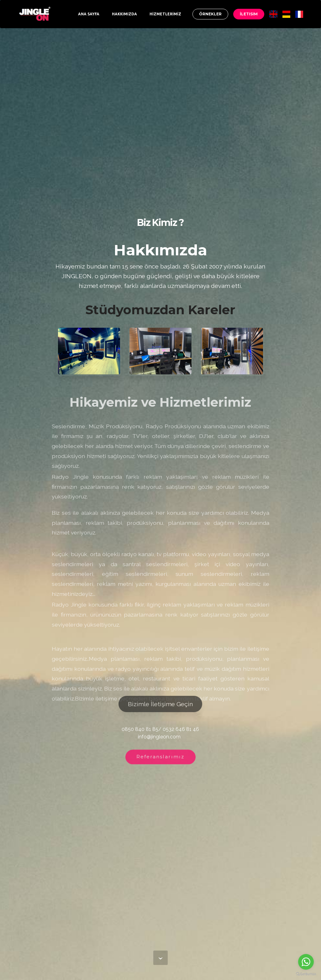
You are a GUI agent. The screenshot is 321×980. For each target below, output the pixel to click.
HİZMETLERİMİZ (165, 14)
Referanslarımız (160, 760)
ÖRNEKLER (210, 14)
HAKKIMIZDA (124, 14)
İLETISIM (249, 14)
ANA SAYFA (89, 14)
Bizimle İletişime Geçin (160, 704)
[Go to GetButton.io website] (306, 974)
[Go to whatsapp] (306, 962)
